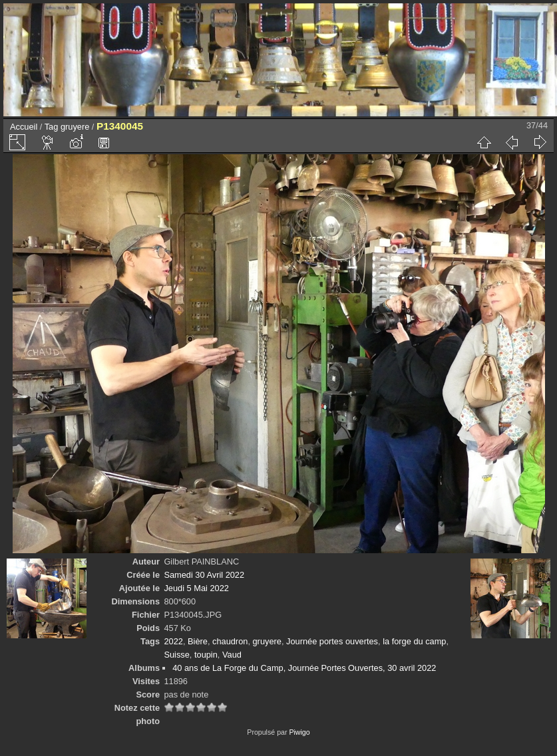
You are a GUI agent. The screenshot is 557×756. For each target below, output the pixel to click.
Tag (52, 127)
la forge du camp (414, 641)
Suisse (176, 655)
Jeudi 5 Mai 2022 (196, 588)
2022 (173, 641)
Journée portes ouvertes (332, 641)
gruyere (75, 127)
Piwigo (299, 732)
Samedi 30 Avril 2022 (204, 575)
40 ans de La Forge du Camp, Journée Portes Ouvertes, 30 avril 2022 (304, 668)
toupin (206, 655)
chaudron (230, 641)
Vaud (232, 655)
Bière (198, 641)
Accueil (24, 127)
